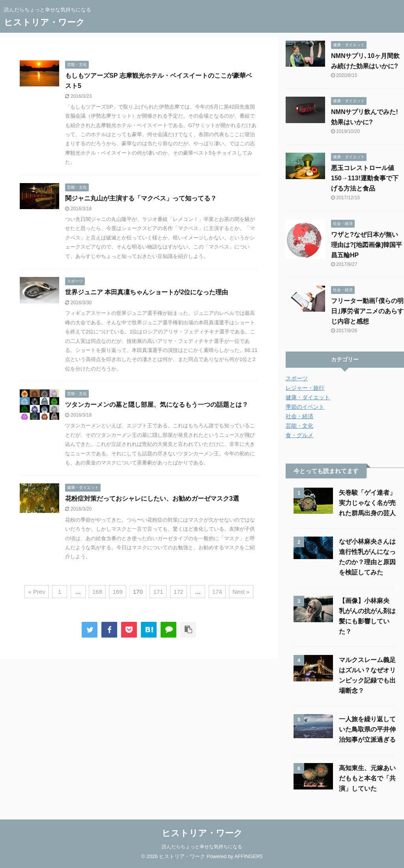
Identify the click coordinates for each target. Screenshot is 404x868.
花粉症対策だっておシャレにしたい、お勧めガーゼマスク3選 (152, 499)
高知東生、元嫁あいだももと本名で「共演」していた (367, 778)
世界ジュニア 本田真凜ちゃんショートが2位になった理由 (147, 292)
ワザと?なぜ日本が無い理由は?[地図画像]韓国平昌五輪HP (367, 245)
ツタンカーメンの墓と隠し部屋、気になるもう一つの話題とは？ (157, 405)
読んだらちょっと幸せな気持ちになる (202, 847)
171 (158, 592)
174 (217, 592)
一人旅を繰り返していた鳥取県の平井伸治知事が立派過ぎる (367, 729)
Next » (241, 592)
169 (117, 592)
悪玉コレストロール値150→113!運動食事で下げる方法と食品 (365, 178)
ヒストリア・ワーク (44, 22)
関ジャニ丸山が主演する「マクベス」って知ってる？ (141, 198)
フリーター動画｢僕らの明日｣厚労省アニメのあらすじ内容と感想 (367, 311)
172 (179, 592)
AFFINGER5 (249, 856)
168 (97, 592)
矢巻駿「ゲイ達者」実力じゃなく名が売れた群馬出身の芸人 (367, 503)
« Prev (36, 592)
